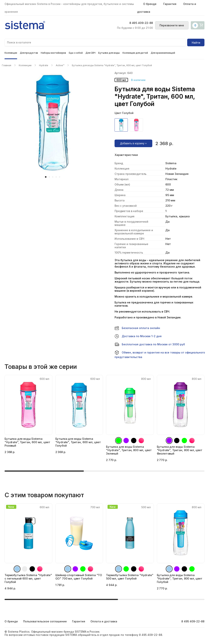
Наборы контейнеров (53, 53)
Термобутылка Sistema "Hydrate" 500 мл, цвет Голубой (130, 577)
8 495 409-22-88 (141, 23)
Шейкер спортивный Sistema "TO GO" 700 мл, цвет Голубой (79, 577)
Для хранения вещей (163, 53)
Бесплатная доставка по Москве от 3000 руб (150, 344)
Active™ (60, 65)
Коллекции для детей (135, 53)
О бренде (150, 4)
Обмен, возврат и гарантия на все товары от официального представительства (160, 354)
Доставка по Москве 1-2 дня (138, 336)
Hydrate (44, 65)
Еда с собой (76, 53)
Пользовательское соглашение (45, 621)
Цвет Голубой (124, 113)
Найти (196, 43)
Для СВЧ (90, 53)
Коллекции (11, 53)
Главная (7, 65)
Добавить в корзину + (134, 143)
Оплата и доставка (104, 621)
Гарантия (170, 4)
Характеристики (126, 155)
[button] (46, 177)
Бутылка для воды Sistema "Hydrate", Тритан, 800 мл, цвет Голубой (180, 578)
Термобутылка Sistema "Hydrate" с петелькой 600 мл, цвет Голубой (28, 578)
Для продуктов (29, 53)
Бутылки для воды (109, 53)
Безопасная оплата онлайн (137, 328)
